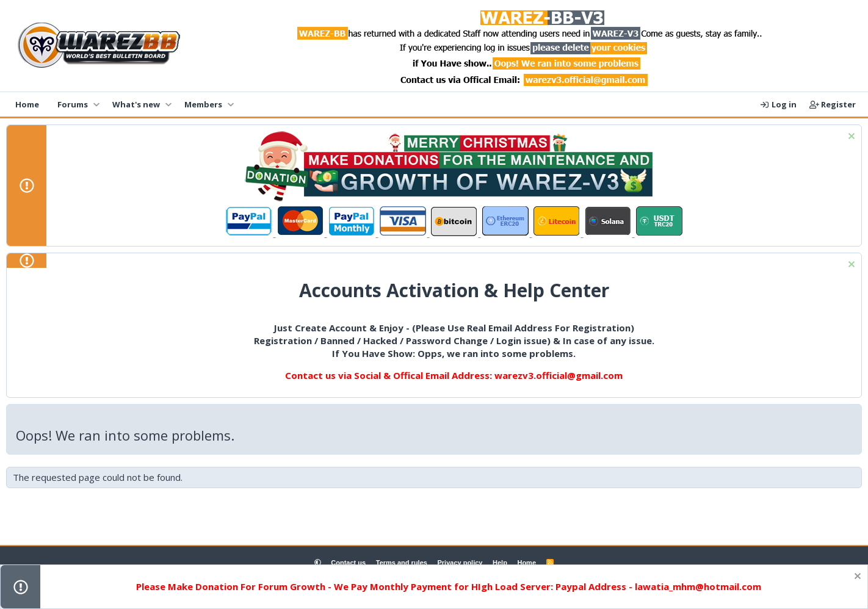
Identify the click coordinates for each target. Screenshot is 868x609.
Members (203, 104)
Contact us (348, 563)
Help (500, 563)
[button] (96, 104)
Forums (73, 104)
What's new (136, 104)
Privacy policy (460, 563)
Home (27, 104)
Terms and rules (402, 563)
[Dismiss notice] (850, 138)
